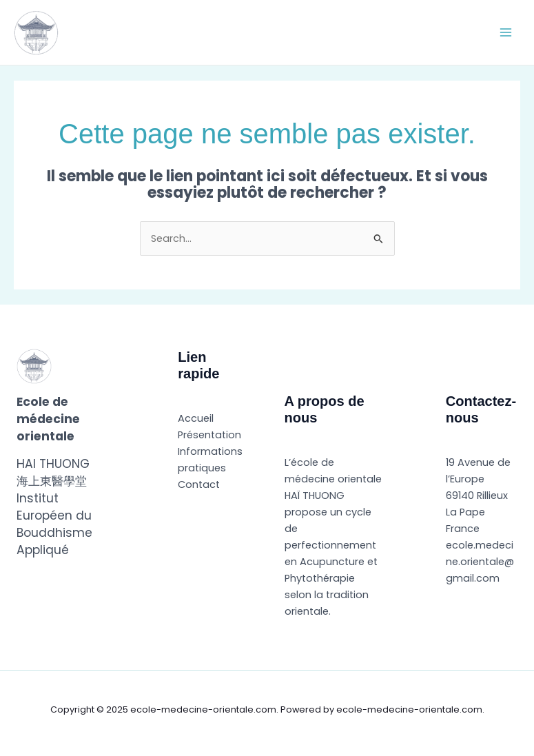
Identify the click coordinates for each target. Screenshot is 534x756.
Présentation (209, 435)
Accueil (196, 418)
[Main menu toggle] (506, 32)
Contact (199, 484)
